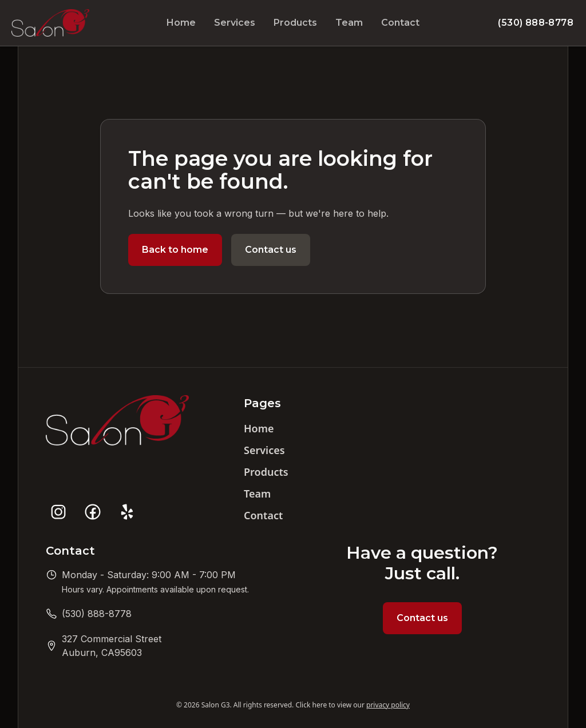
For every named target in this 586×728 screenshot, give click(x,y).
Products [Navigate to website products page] (295, 23)
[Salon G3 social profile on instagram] (58, 512)
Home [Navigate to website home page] (181, 23)
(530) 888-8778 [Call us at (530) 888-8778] (536, 23)
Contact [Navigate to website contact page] (400, 23)
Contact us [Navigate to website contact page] (271, 250)
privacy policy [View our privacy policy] (388, 705)
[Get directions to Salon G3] (112, 646)
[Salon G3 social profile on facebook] (93, 512)
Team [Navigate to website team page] (349, 23)
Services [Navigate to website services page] (235, 23)
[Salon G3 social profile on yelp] (127, 512)
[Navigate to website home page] (50, 23)
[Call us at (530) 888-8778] (97, 614)
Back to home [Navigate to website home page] (175, 250)
